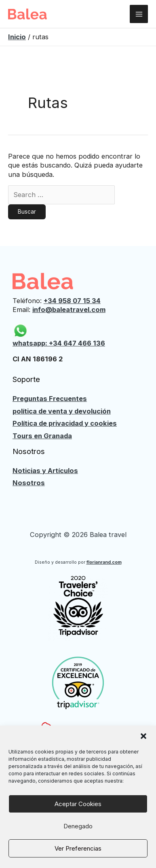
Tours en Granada (42, 436)
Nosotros (29, 483)
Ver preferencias (78, 848)
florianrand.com (104, 562)
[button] (143, 736)
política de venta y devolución (62, 411)
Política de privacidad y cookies (65, 423)
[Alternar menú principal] (139, 14)
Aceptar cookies (78, 804)
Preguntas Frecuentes (50, 399)
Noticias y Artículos (45, 471)
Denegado (78, 826)
